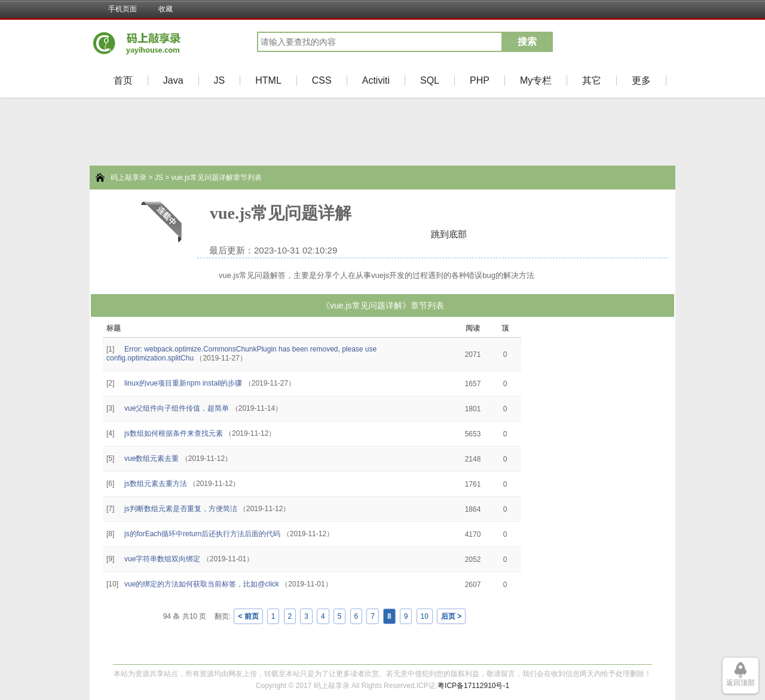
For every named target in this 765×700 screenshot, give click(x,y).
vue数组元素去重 (152, 458)
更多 (641, 80)
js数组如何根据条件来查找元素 (174, 433)
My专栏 (536, 80)
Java (173, 80)
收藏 (166, 9)
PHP (480, 80)
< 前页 (248, 616)
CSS (322, 80)
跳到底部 (449, 234)
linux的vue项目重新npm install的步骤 (183, 383)
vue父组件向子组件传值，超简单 (177, 408)
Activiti (376, 80)
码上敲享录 (128, 178)
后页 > (451, 616)
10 (425, 616)
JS (220, 80)
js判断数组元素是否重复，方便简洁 (181, 509)
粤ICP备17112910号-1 (473, 686)
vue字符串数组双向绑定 (162, 559)
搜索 (527, 42)
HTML (268, 80)
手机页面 (123, 9)
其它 (592, 80)
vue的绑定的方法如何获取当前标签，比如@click (202, 584)
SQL (430, 80)
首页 (123, 80)
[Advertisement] (42, 491)
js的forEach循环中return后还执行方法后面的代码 (202, 534)
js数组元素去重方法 (156, 484)
